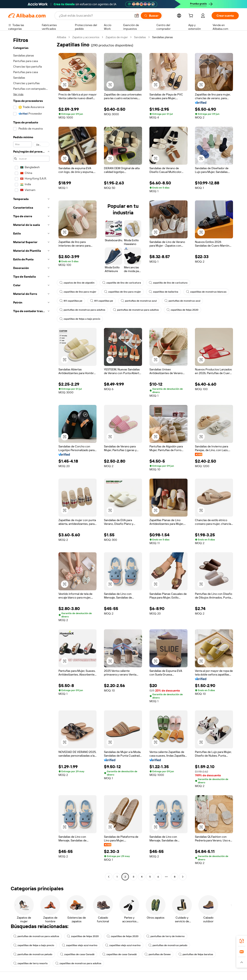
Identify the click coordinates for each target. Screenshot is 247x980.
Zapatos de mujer (117, 37)
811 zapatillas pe (71, 301)
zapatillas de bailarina (164, 292)
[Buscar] (151, 16)
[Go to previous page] (109, 877)
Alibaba (61, 37)
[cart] (192, 16)
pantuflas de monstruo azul (139, 301)
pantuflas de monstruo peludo (168, 945)
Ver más (18, 94)
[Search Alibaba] (95, 16)
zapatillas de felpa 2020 (182, 310)
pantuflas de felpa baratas (196, 954)
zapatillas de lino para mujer (78, 292)
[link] (242, 941)
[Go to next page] (183, 877)
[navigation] (31, 457)
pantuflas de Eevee (158, 954)
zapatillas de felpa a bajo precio (80, 319)
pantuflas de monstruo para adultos (82, 310)
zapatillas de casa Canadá (77, 954)
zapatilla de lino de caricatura (122, 283)
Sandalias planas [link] (163, 37)
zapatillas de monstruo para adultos (78, 963)
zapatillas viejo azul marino (80, 945)
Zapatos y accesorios (86, 37)
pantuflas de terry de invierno (165, 936)
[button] (137, 16)
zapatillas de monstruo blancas (206, 292)
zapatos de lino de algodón (77, 283)
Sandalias (140, 37)
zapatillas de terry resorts (30, 963)
